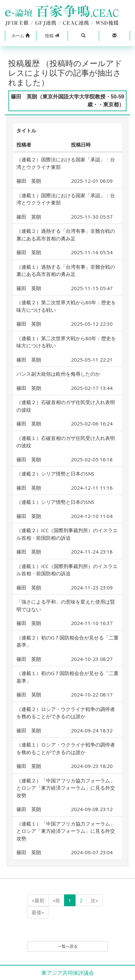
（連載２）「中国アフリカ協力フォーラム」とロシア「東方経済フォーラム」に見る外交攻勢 (66, 788)
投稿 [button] (52, 36)
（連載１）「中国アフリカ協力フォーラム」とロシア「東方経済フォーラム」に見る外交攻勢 (66, 831)
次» (94, 900)
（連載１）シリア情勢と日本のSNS (55, 502)
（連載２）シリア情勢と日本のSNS (55, 474)
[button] (21, 36)
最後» (38, 912)
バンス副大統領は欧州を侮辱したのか (58, 374)
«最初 (38, 900)
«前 (56, 900)
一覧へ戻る (68, 946)
